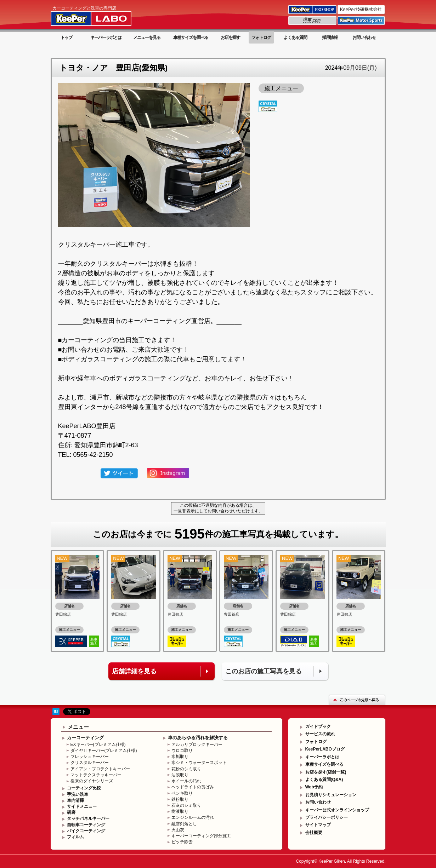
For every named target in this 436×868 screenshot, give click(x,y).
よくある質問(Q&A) (324, 780)
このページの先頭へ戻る (357, 700)
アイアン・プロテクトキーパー (100, 769)
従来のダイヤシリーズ (92, 781)
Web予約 (314, 787)
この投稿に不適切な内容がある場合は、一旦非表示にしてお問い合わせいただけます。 (218, 508)
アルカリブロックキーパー (197, 745)
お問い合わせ (364, 38)
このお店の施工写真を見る (264, 671)
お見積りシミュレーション (331, 795)
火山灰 (178, 830)
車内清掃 (75, 800)
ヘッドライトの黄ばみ (193, 787)
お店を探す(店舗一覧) (326, 772)
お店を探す (230, 38)
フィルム (75, 837)
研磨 (71, 812)
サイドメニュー (82, 806)
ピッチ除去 (182, 842)
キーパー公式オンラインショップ (337, 810)
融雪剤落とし (184, 824)
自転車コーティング (86, 825)
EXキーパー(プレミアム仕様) (98, 745)
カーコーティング (85, 738)
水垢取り (180, 757)
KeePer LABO (101, 15)
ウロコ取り (182, 751)
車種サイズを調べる (191, 38)
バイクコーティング (86, 831)
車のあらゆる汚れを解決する (198, 738)
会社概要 (314, 833)
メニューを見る (147, 38)
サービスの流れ (320, 734)
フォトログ (261, 38)
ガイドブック (318, 726)
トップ (66, 38)
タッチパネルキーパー (88, 818)
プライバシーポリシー (327, 817)
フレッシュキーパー (90, 757)
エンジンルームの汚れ (193, 817)
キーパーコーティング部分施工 (201, 836)
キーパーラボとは (106, 38)
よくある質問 (295, 38)
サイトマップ (318, 825)
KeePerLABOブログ (325, 749)
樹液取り (180, 811)
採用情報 (330, 38)
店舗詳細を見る (134, 671)
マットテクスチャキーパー (96, 775)
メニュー (78, 727)
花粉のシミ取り (186, 769)
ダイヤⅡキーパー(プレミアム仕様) (104, 751)
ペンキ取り (182, 793)
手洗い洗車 (78, 794)
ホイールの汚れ (186, 781)
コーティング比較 (84, 788)
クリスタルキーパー (90, 763)
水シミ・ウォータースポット (199, 763)
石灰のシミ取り (186, 805)
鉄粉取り (180, 799)
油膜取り (180, 775)
